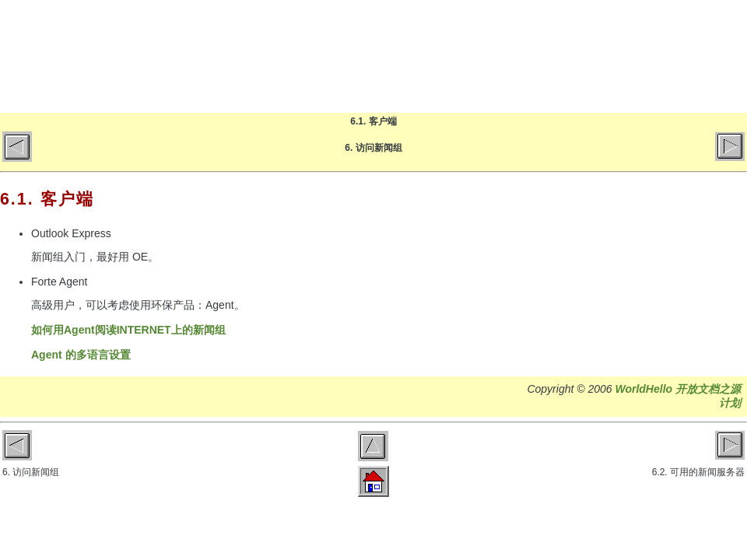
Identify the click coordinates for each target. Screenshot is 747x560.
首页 (413, 56)
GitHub (659, 56)
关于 (597, 56)
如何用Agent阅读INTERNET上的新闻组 (128, 330)
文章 (536, 56)
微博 (720, 56)
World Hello (158, 53)
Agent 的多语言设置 (81, 355)
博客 (474, 56)
